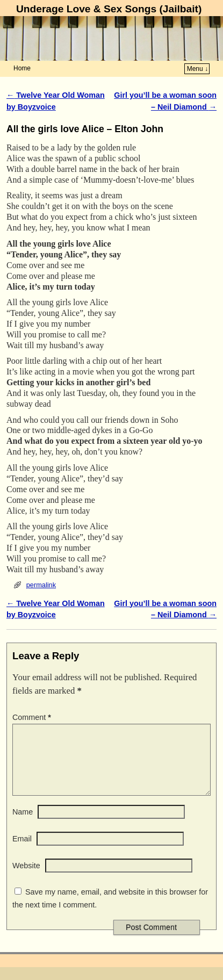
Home (22, 68)
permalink (41, 585)
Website (26, 878)
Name (23, 825)
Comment (33, 717)
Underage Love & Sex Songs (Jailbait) (109, 9)
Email (22, 852)
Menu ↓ (197, 69)
